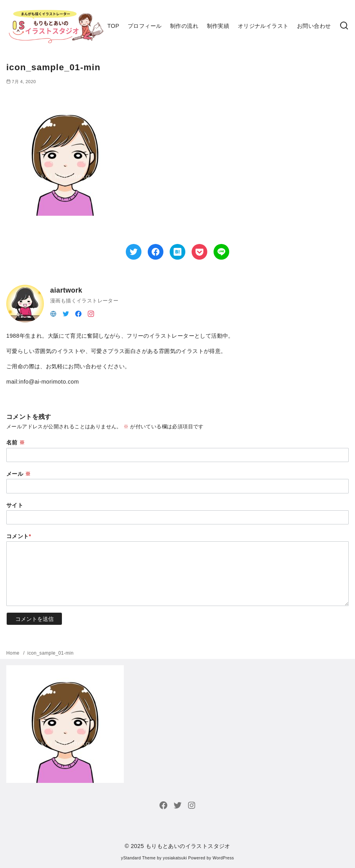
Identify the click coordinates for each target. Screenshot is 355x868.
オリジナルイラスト (263, 26)
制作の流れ (184, 26)
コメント (19, 536)
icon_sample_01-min (51, 653)
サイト (15, 505)
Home (14, 653)
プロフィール (145, 26)
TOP (113, 26)
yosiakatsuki (175, 858)
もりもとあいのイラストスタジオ (188, 846)
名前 (16, 442)
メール (18, 474)
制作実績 (218, 26)
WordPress (223, 858)
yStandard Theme (138, 858)
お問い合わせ (314, 26)
